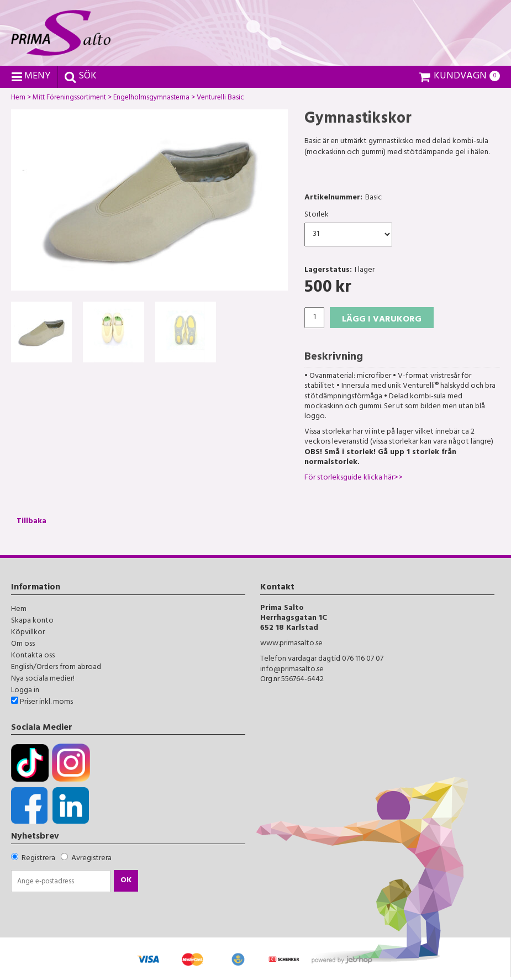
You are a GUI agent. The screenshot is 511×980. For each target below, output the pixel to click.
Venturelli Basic (220, 99)
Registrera (38, 859)
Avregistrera (91, 859)
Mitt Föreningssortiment (69, 99)
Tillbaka (31, 522)
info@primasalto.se (292, 670)
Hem (18, 99)
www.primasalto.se (291, 644)
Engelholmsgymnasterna (151, 99)
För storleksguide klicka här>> (354, 478)
